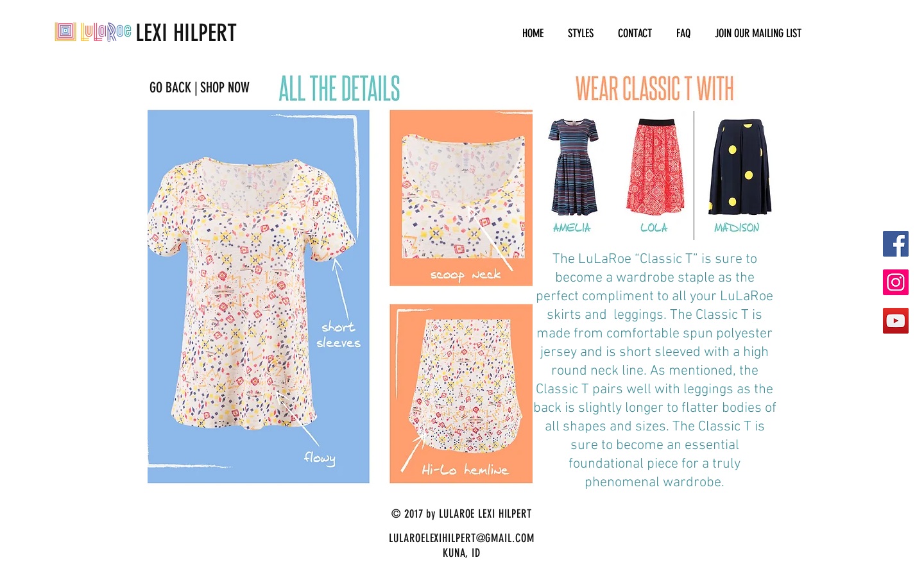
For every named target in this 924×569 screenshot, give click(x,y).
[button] (581, 34)
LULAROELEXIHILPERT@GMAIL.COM (461, 538)
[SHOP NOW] (225, 88)
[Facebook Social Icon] (896, 244)
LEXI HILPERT (146, 33)
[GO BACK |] (174, 88)
